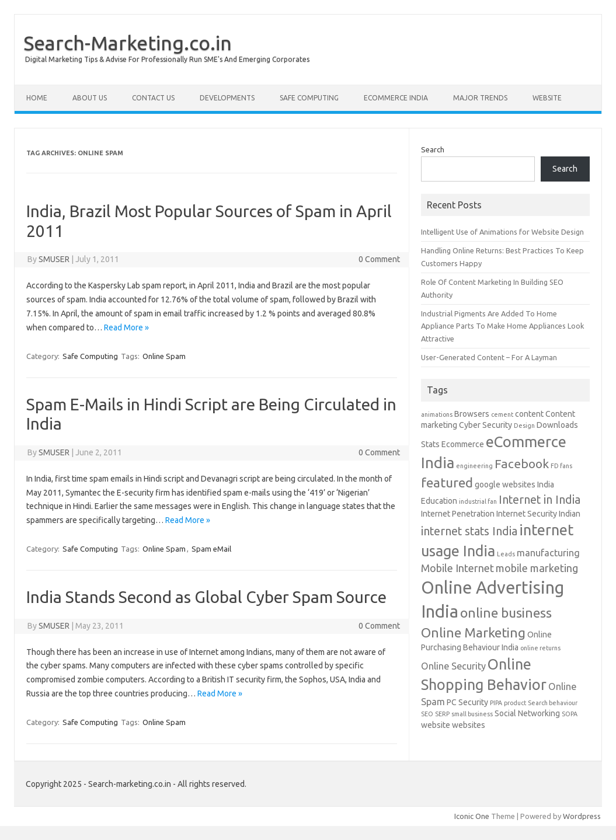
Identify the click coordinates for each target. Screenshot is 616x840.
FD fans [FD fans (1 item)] (561, 466)
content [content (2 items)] (529, 414)
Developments (227, 98)
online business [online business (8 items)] (506, 613)
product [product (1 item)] (515, 703)
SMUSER (54, 259)
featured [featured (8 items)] (447, 482)
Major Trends (480, 98)
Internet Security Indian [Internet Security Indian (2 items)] (538, 514)
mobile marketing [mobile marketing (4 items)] (537, 568)
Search (433, 149)
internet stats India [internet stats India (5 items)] (469, 531)
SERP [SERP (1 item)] (442, 714)
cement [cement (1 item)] (502, 414)
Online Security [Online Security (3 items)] (453, 666)
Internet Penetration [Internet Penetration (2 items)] (458, 514)
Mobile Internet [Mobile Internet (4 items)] (457, 568)
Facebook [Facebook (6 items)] (522, 463)
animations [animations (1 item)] (437, 414)
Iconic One (472, 816)
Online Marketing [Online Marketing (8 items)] (473, 632)
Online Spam (164, 356)
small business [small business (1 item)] (472, 714)
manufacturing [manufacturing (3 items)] (548, 553)
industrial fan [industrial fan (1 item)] (478, 501)
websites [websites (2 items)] (469, 725)
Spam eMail (211, 549)
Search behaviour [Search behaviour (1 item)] (553, 703)
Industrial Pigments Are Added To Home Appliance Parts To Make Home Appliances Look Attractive (502, 326)
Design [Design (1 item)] (524, 426)
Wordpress (582, 816)
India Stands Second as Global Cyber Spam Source (206, 597)
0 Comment (379, 259)
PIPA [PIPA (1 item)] (496, 703)
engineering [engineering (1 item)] (474, 466)
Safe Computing (309, 98)
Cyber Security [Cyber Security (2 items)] (486, 425)
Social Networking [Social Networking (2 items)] (527, 713)
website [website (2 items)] (436, 725)
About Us (90, 98)
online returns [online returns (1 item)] (540, 648)
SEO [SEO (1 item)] (427, 714)
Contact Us (153, 98)
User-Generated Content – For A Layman (489, 357)
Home (37, 98)
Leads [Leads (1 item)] (506, 554)
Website (547, 98)
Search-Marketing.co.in (128, 43)
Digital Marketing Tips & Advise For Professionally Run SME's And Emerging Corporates (167, 59)
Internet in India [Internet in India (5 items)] (540, 500)
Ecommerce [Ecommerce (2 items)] (463, 444)
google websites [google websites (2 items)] (505, 485)
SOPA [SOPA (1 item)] (570, 714)
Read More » (126, 327)
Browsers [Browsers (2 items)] (472, 414)
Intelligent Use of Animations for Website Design (502, 232)
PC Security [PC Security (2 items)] (467, 702)
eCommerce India (396, 98)
